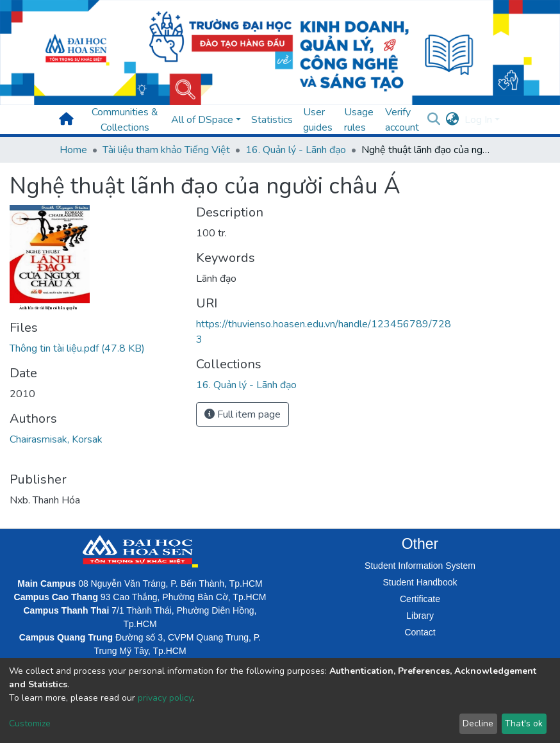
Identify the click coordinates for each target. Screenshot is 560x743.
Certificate (420, 599)
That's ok (524, 723)
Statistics (272, 120)
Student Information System (420, 566)
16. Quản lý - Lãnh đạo (296, 150)
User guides (318, 120)
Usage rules (359, 120)
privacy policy (165, 698)
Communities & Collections (125, 120)
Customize (30, 723)
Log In (478, 120)
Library (420, 616)
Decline (478, 723)
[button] (453, 120)
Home (73, 150)
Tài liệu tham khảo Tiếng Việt (166, 150)
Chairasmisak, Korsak (56, 439)
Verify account (402, 120)
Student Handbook (420, 582)
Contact (420, 632)
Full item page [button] (243, 414)
